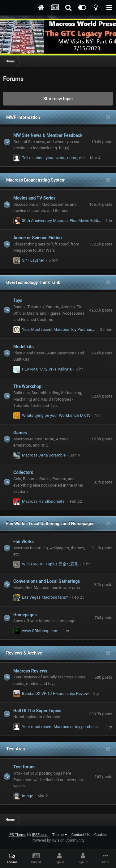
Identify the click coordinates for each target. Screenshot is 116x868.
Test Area (15, 749)
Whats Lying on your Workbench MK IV (56, 415)
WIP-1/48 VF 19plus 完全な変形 (50, 564)
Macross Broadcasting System (36, 180)
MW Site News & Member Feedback (48, 135)
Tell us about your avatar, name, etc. (54, 158)
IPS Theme (17, 835)
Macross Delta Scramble (44, 455)
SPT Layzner (33, 260)
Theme (60, 835)
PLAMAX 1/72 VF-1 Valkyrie (47, 369)
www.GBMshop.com (40, 631)
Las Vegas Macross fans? (45, 597)
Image (28, 796)
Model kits (24, 347)
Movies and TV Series (34, 198)
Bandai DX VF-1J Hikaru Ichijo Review (55, 693)
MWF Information (23, 117)
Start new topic (58, 99)
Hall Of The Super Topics (37, 711)
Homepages (25, 615)
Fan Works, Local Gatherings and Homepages (50, 524)
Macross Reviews (30, 671)
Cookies (101, 835)
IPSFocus (40, 835)
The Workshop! (28, 386)
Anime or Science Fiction (38, 238)
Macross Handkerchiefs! (44, 501)
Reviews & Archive (24, 653)
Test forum (24, 767)
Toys (18, 300)
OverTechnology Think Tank (33, 282)
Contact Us (81, 835)
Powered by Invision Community (58, 840)
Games (20, 433)
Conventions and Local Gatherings (47, 581)
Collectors (23, 472)
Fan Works (24, 542)
